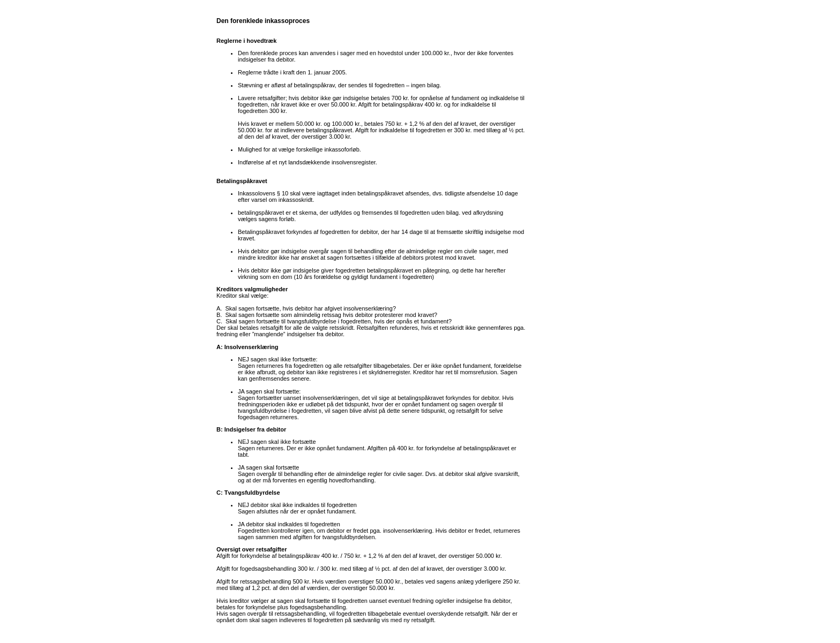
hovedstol (390, 53)
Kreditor (227, 296)
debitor (285, 59)
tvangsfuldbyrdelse (312, 321)
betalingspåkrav (314, 85)
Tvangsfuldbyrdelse (252, 493)
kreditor (268, 258)
